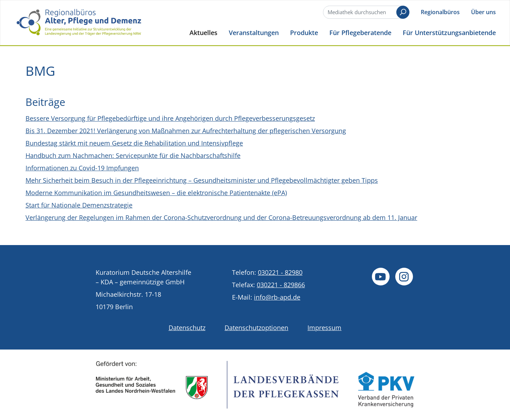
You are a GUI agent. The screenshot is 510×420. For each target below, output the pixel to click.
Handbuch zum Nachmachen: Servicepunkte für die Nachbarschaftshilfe (133, 155)
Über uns (483, 12)
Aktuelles (203, 32)
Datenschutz (187, 328)
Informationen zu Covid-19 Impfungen (82, 168)
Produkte (304, 32)
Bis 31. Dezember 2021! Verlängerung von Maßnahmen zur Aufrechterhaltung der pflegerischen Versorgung (186, 131)
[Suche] (365, 12)
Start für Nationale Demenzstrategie (79, 205)
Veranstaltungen (254, 32)
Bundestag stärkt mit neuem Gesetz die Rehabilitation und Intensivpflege (134, 143)
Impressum (324, 328)
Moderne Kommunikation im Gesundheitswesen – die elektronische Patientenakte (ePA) (156, 193)
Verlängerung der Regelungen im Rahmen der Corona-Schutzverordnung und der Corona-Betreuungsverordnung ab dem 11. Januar (221, 217)
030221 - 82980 (280, 272)
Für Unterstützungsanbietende (449, 32)
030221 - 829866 (281, 285)
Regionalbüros (440, 12)
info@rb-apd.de (277, 297)
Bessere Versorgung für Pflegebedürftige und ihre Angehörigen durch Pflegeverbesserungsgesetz (170, 118)
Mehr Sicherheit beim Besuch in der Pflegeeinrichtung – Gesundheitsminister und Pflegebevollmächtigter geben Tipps (202, 180)
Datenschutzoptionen (256, 328)
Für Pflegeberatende (360, 32)
